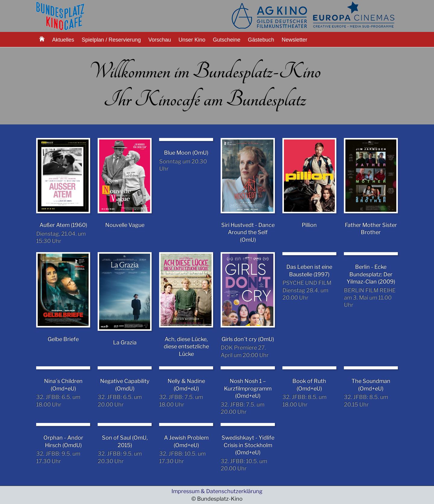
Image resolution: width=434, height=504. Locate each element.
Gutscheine (226, 40)
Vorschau (160, 40)
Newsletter (295, 40)
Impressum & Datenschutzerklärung (217, 491)
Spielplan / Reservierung (111, 40)
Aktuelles (63, 40)
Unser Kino (192, 40)
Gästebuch (261, 40)
